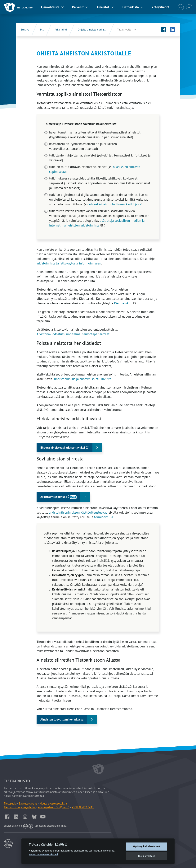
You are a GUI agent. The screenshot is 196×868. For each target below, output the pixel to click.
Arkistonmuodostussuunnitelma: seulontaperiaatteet (73, 334)
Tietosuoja (10, 803)
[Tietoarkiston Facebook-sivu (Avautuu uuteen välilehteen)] (164, 30)
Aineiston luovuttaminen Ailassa (62, 719)
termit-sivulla (104, 517)
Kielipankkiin (126, 303)
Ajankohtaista (50, 7)
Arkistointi (61, 30)
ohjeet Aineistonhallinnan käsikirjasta (115, 204)
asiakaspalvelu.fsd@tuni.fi (54, 807)
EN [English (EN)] (181, 7)
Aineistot (103, 7)
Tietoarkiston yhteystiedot (20, 807)
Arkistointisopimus (61, 498)
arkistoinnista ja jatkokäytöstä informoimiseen (69, 263)
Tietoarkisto (130, 7)
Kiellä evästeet (146, 856)
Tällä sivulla (124, 30)
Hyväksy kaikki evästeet (147, 846)
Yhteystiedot (160, 7)
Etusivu (25, 30)
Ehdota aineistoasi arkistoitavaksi (71, 449)
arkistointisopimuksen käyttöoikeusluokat (78, 512)
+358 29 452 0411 (83, 807)
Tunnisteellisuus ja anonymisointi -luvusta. (82, 379)
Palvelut (78, 7)
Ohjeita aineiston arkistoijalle (95, 30)
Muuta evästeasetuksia (53, 803)
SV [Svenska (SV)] (189, 7)
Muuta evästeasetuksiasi (43, 854)
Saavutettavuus (28, 803)
